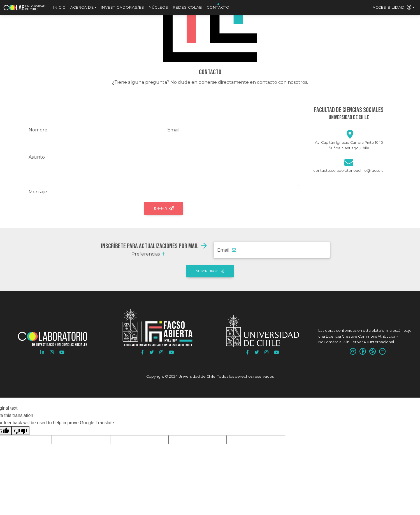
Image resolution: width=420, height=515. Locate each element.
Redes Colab (188, 7)
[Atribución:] (363, 352)
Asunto (37, 157)
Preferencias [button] (148, 254)
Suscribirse (210, 271)
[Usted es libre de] (353, 352)
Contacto (218, 7)
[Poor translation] (20, 431)
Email (173, 130)
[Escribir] (349, 164)
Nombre (38, 130)
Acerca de (82, 7)
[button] (42, 352)
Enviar (164, 208)
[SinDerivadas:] (382, 352)
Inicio (60, 7)
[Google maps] (350, 136)
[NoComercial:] (373, 352)
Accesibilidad (392, 7)
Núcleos (159, 7)
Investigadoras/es (123, 7)
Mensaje (38, 192)
